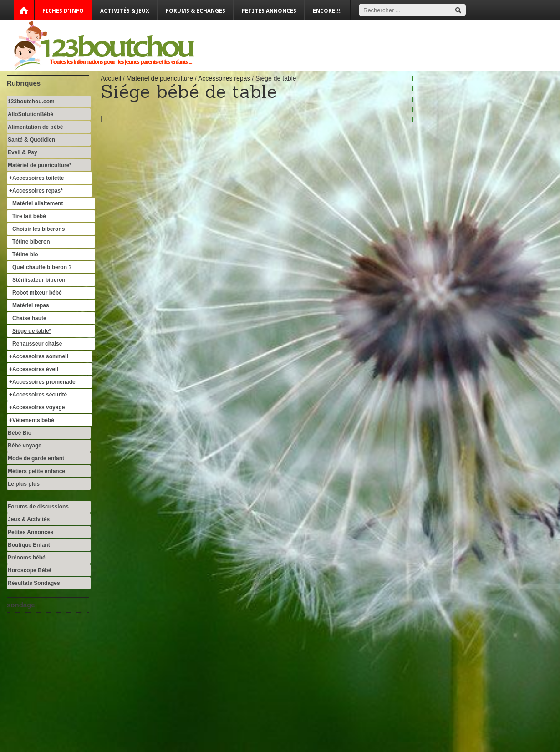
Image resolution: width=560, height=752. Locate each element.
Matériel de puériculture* (40, 165)
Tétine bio (25, 254)
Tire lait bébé (29, 216)
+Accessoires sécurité (38, 395)
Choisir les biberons (38, 229)
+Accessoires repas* (36, 191)
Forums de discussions (38, 507)
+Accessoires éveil (34, 369)
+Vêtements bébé (32, 420)
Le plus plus (24, 484)
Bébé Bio (20, 433)
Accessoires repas (224, 78)
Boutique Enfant (29, 545)
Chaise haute (29, 318)
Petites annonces (269, 11)
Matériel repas (31, 305)
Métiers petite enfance (36, 471)
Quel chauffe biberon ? (42, 267)
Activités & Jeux (125, 11)
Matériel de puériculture (160, 78)
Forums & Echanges (196, 11)
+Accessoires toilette (36, 178)
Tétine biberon (31, 242)
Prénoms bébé (27, 558)
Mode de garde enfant (36, 458)
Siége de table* (32, 331)
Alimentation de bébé (35, 127)
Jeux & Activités (29, 519)
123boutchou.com (31, 102)
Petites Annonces (31, 532)
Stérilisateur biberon (39, 280)
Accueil (111, 78)
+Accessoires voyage (37, 407)
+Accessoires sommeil (39, 356)
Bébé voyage (25, 446)
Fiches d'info (63, 11)
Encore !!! (327, 11)
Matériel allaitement (38, 203)
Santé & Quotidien (31, 140)
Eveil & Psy (23, 152)
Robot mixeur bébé (37, 293)
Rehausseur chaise (37, 344)
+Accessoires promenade (42, 382)
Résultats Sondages (34, 583)
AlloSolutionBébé (31, 114)
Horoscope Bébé (29, 570)
